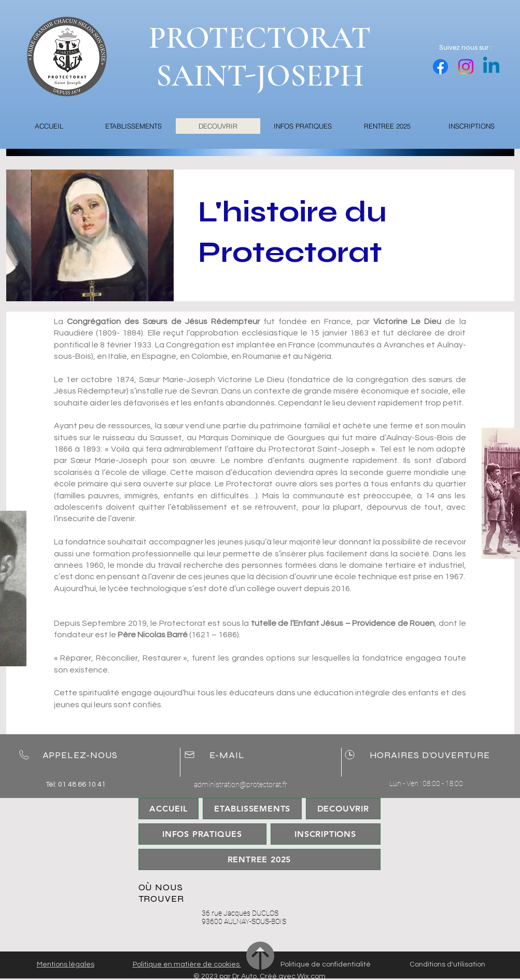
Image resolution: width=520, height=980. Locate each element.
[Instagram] (466, 67)
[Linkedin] (491, 67)
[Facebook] (440, 67)
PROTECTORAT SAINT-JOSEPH (260, 57)
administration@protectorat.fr (241, 785)
